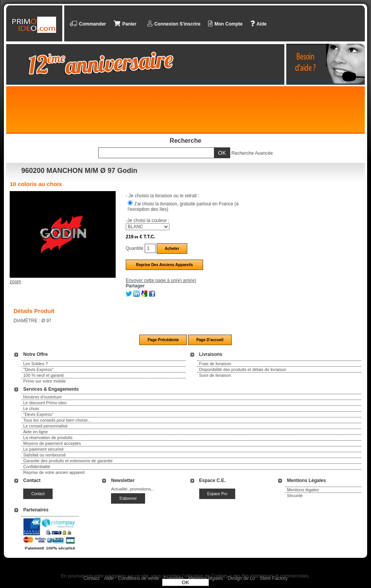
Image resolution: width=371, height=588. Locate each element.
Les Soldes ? (36, 364)
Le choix (31, 409)
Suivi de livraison (215, 375)
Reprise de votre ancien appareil (54, 472)
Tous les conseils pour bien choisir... (57, 420)
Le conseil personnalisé (45, 426)
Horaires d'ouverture (42, 397)
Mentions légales (303, 490)
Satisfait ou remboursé (44, 455)
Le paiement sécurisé (44, 449)
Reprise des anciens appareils (164, 265)
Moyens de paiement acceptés (52, 443)
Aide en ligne (36, 432)
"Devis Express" (38, 369)
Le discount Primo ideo (45, 403)
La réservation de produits (48, 438)
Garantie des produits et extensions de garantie (68, 461)
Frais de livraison (215, 364)
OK (185, 582)
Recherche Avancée (252, 153)
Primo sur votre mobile (44, 381)
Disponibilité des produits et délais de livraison (243, 369)
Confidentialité (37, 467)
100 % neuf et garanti (44, 375)
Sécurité (295, 496)
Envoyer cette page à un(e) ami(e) (161, 280)
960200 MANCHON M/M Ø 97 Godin (79, 171)
